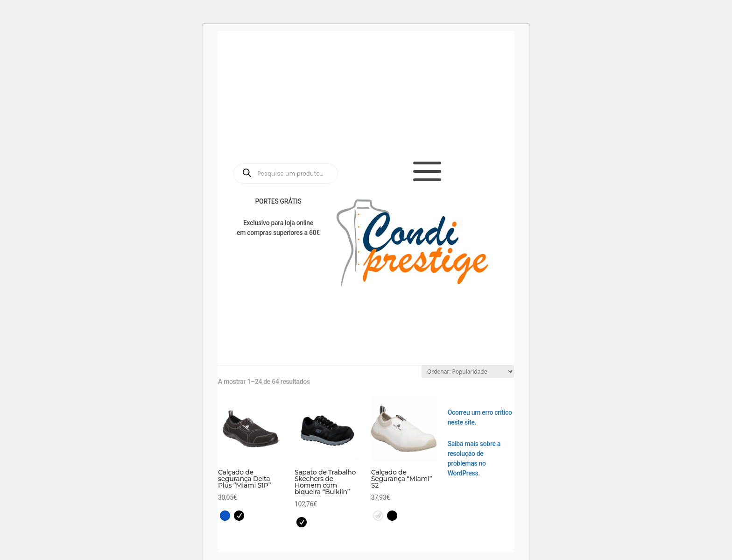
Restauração (401, 315)
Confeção (405, 332)
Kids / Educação (341, 332)
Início (238, 315)
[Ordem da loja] (468, 372)
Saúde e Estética (312, 315)
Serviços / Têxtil (264, 332)
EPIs (447, 332)
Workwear (479, 315)
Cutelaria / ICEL (262, 348)
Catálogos (401, 86)
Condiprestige (477, 348)
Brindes (485, 332)
